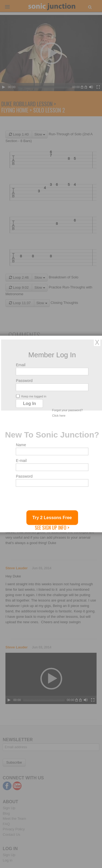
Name (21, 445)
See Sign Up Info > (52, 528)
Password (24, 381)
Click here (59, 416)
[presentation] (57, 500)
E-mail (21, 461)
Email (21, 365)
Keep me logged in (31, 396)
